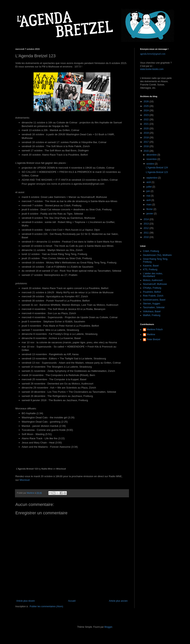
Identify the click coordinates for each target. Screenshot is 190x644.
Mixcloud (61, 469)
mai (149, 196)
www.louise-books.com (152, 69)
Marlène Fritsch (155, 329)
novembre (152, 159)
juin (149, 191)
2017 (147, 142)
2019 (147, 133)
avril (149, 200)
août (149, 182)
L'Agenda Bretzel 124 (157, 168)
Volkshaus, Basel (152, 311)
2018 (147, 138)
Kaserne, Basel (151, 266)
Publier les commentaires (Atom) (46, 606)
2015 (147, 151)
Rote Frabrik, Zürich (153, 296)
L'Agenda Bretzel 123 (27, 469)
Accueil (72, 601)
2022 (147, 120)
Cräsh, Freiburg (151, 251)
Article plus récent (25, 601)
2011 (147, 233)
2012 (147, 228)
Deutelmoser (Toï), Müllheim (157, 255)
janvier (150, 214)
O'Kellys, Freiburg (152, 288)
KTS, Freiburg (150, 270)
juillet (149, 187)
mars (149, 205)
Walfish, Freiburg (152, 315)
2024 (147, 111)
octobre (151, 164)
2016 (147, 146)
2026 (147, 102)
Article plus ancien (118, 601)
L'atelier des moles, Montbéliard (153, 275)
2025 (147, 106)
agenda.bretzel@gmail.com (153, 54)
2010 (147, 237)
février (150, 209)
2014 (147, 219)
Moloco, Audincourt (153, 280)
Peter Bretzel (153, 339)
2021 (147, 124)
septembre (152, 178)
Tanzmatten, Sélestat (154, 307)
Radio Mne (47, 469)
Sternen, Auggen (152, 304)
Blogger (108, 627)
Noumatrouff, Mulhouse (155, 284)
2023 (147, 115)
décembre (152, 155)
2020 (147, 129)
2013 (147, 224)
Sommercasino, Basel (154, 300)
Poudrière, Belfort (152, 292)
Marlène (151, 334)
